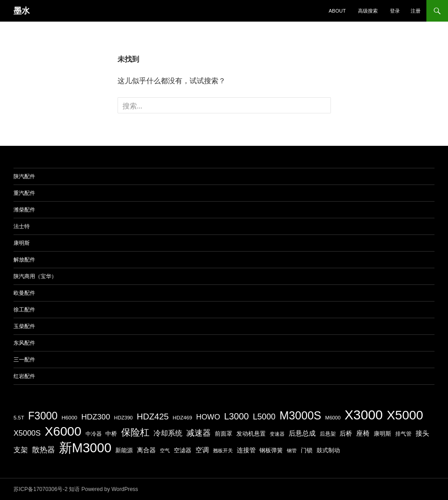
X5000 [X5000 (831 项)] (405, 415)
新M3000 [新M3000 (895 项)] (85, 448)
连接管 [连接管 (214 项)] (246, 450)
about (337, 11)
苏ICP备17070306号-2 (41, 489)
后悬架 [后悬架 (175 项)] (328, 434)
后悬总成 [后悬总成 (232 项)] (302, 433)
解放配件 (24, 260)
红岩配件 (24, 376)
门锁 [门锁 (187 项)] (307, 450)
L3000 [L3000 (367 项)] (237, 416)
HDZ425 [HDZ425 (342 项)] (153, 417)
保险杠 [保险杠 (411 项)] (135, 432)
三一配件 (24, 360)
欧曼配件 (24, 293)
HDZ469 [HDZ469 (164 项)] (183, 417)
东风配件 (24, 343)
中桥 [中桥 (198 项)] (111, 434)
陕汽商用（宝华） (35, 276)
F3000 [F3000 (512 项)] (43, 416)
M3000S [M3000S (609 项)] (301, 415)
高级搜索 (368, 11)
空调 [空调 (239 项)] (202, 450)
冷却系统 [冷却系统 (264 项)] (168, 433)
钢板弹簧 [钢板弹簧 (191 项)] (271, 450)
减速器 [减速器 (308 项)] (199, 433)
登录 (395, 11)
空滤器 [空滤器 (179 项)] (183, 450)
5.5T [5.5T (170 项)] (19, 418)
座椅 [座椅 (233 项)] (363, 433)
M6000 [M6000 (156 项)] (333, 418)
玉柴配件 (24, 326)
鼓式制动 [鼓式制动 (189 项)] (328, 450)
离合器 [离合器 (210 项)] (146, 450)
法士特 (22, 226)
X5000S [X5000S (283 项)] (27, 433)
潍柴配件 (24, 210)
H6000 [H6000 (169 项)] (70, 418)
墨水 (22, 11)
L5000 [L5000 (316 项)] (264, 417)
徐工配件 (24, 310)
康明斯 (22, 243)
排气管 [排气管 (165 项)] (403, 434)
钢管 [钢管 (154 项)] (292, 450)
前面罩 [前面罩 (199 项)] (224, 434)
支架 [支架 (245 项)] (21, 450)
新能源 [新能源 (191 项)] (124, 450)
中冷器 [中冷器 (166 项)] (94, 434)
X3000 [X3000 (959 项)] (364, 415)
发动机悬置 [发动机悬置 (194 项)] (251, 434)
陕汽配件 (24, 176)
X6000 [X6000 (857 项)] (63, 431)
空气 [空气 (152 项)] (165, 450)
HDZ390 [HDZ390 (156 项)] (123, 418)
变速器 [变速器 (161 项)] (277, 434)
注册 (416, 11)
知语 (74, 489)
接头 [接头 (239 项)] (422, 433)
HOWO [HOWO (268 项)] (208, 417)
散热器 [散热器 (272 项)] (43, 450)
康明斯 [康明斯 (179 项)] (382, 434)
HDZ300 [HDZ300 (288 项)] (95, 417)
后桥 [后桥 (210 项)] (346, 433)
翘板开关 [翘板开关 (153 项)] (223, 450)
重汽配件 (24, 193)
